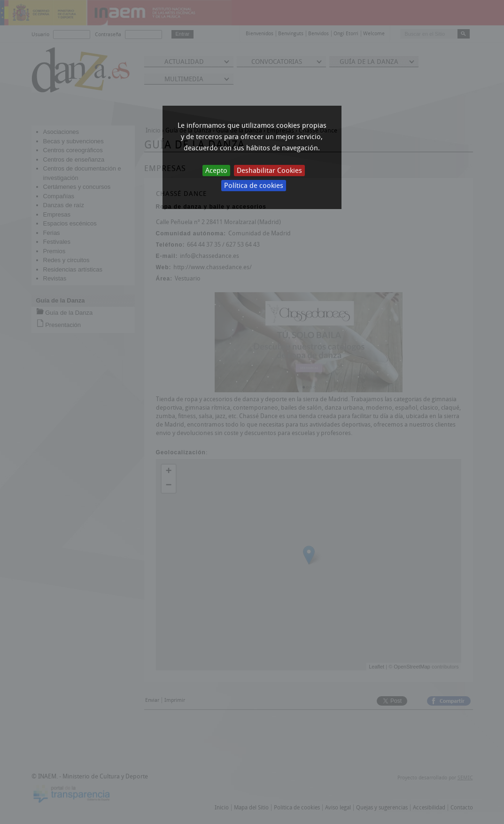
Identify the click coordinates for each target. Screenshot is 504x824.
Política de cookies (254, 186)
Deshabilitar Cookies (269, 171)
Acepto (216, 171)
